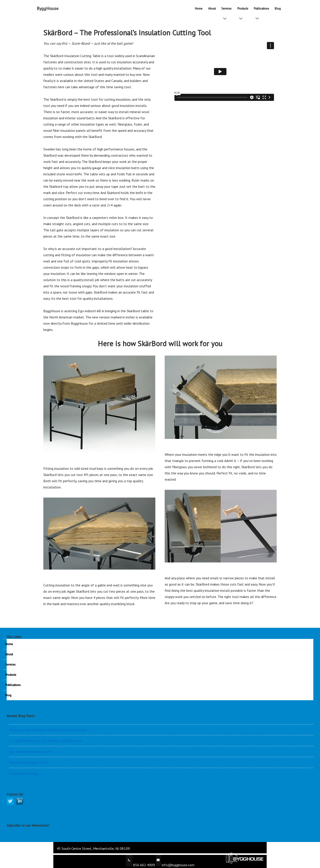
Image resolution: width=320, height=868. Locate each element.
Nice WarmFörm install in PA (30, 752)
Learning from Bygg (23, 773)
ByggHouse (48, 8)
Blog (278, 9)
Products (244, 10)
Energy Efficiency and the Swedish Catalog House (46, 741)
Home (199, 9)
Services (227, 10)
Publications (262, 10)
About (212, 9)
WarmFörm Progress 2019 (28, 762)
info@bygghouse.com (178, 865)
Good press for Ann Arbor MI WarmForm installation (48, 730)
